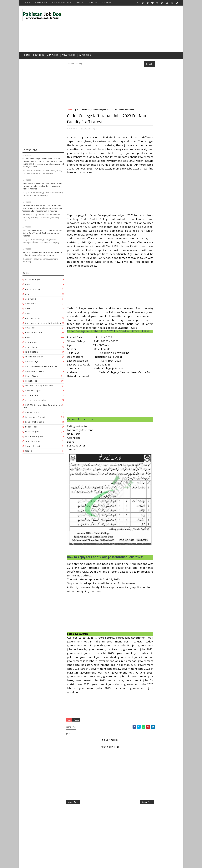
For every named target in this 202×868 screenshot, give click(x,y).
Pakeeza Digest (34, 392)
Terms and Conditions (61, 2)
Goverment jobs (34, 334)
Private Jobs (68, 56)
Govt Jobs (39, 56)
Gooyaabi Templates (72, 864)
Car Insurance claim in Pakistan (43, 325)
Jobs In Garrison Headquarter (41, 368)
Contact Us (92, 2)
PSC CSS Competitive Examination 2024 (158, 354)
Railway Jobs (32, 414)
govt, (96, 130)
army (28, 296)
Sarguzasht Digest (35, 419)
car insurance (33, 320)
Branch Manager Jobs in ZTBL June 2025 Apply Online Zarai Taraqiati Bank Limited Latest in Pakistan (42, 235)
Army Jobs (53, 56)
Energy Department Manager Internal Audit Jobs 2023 (165, 217)
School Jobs (31, 429)
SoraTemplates (40, 864)
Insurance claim (34, 359)
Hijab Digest (32, 344)
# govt (76, 765)
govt (28, 339)
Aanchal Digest (33, 281)
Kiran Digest (32, 378)
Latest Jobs (31, 383)
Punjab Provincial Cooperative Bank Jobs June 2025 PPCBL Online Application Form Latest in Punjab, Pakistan (43, 188)
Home (27, 2)
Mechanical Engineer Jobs (39, 388)
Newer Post (73, 848)
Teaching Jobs (33, 443)
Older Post (129, 848)
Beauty (29, 310)
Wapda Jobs (85, 56)
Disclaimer (107, 2)
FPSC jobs (30, 330)
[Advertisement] (129, 29)
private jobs (32, 397)
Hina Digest (32, 349)
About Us (79, 2)
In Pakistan (32, 354)
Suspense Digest (34, 438)
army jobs (31, 301)
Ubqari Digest (33, 448)
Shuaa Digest (32, 434)
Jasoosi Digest (33, 363)
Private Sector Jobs (36, 402)
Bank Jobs (31, 306)
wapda (29, 453)
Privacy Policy (41, 2)
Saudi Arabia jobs (35, 424)
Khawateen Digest (35, 373)
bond (28, 315)
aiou (28, 286)
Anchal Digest (33, 291)
